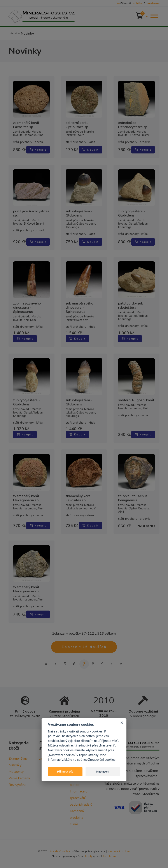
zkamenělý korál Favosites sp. (26, 125)
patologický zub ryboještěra (131, 306)
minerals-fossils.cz (60, 851)
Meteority (16, 772)
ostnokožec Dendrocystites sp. (133, 125)
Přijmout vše (65, 772)
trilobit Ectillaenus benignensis (133, 498)
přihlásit (138, 3)
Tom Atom (109, 856)
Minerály (15, 765)
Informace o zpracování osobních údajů (81, 798)
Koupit (38, 150)
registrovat (152, 3)
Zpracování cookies (102, 760)
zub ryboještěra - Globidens (79, 213)
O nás (74, 824)
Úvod (13, 33)
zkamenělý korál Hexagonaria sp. (26, 498)
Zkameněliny (18, 759)
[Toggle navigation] (154, 16)
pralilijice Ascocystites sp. (31, 213)
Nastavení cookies (119, 851)
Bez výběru (17, 785)
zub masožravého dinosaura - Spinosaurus (27, 308)
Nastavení (103, 772)
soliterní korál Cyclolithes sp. (77, 125)
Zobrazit (84, 647)
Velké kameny (19, 778)
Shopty (88, 856)
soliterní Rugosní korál (136, 400)
